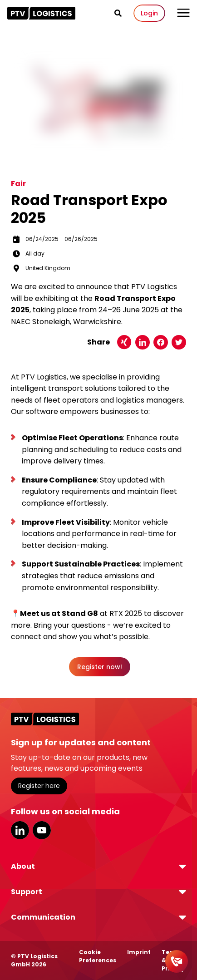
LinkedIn (20, 830)
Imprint (139, 952)
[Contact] (177, 961)
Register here (39, 786)
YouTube (42, 830)
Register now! (100, 667)
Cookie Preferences (98, 956)
